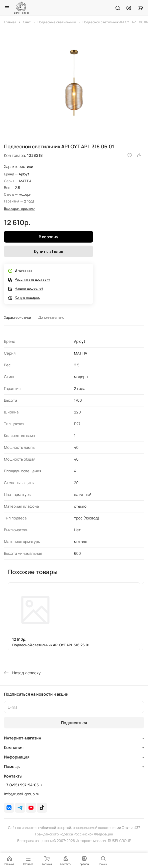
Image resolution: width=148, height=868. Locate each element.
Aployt (24, 174)
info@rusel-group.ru (22, 794)
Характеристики (17, 317)
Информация (17, 757)
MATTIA (25, 181)
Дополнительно (51, 317)
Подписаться (74, 723)
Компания (14, 747)
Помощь (12, 767)
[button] (52, 135)
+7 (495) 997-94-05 (21, 785)
